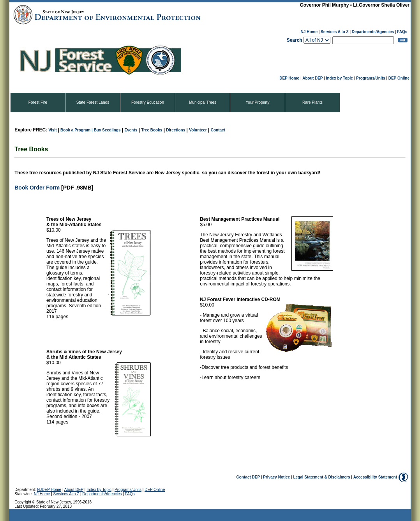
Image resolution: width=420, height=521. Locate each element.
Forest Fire (38, 102)
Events (131, 130)
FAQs (402, 32)
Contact (218, 130)
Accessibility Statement (375, 477)
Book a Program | (77, 130)
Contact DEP (248, 477)
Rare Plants (312, 102)
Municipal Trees (203, 102)
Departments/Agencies (373, 32)
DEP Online (399, 78)
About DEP (312, 78)
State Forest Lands (93, 102)
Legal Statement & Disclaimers (321, 477)
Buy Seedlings (107, 130)
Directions (176, 130)
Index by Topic (340, 78)
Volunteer (198, 130)
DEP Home (289, 78)
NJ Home (309, 32)
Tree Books (152, 130)
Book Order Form (37, 188)
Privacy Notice (276, 477)
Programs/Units (371, 78)
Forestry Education (148, 102)
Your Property (258, 102)
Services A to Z (335, 32)
